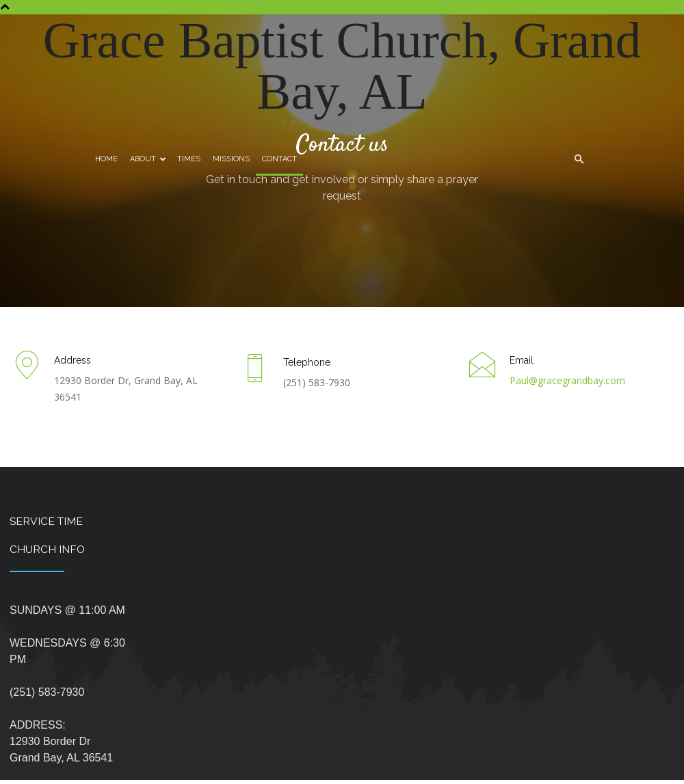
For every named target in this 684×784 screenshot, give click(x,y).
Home (106, 159)
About (148, 159)
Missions (231, 159)
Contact (279, 159)
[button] (579, 160)
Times (189, 159)
